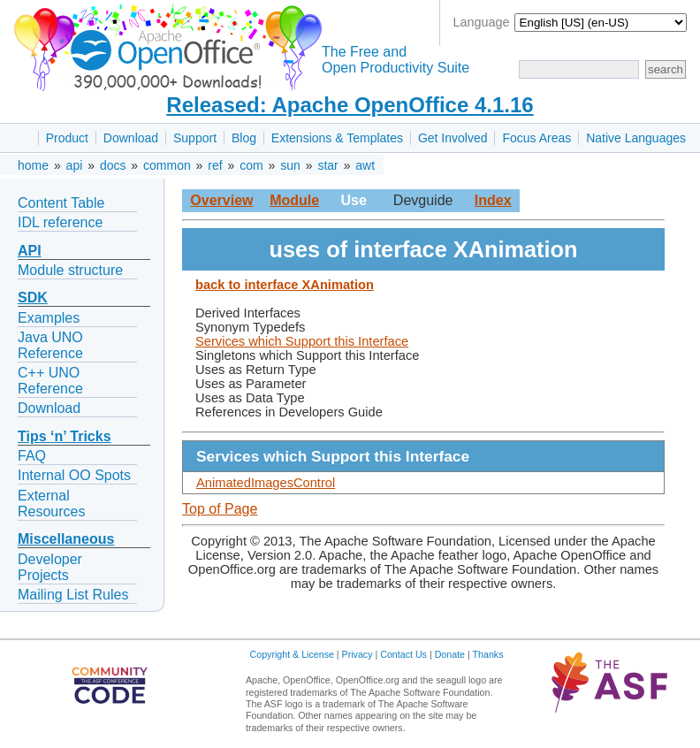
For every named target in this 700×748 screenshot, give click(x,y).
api (75, 165)
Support (195, 138)
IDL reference (60, 222)
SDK (33, 298)
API (30, 251)
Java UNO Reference (50, 345)
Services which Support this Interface (302, 341)
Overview (221, 200)
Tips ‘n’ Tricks (65, 436)
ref (215, 165)
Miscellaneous (66, 539)
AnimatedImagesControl (266, 483)
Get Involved (453, 138)
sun (290, 165)
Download (131, 138)
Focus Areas (536, 138)
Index (493, 200)
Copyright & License (292, 654)
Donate (450, 654)
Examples (49, 318)
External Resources (51, 504)
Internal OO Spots (74, 475)
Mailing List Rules (73, 595)
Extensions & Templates (337, 138)
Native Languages (636, 138)
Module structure (70, 270)
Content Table (61, 203)
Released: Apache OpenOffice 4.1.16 (350, 105)
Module (294, 200)
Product (67, 138)
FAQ (32, 456)
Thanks (488, 654)
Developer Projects (50, 567)
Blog (244, 138)
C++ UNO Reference (50, 381)
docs (113, 165)
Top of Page (220, 509)
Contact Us (403, 654)
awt (365, 165)
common (167, 165)
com (251, 165)
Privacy (358, 654)
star (327, 165)
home (33, 165)
